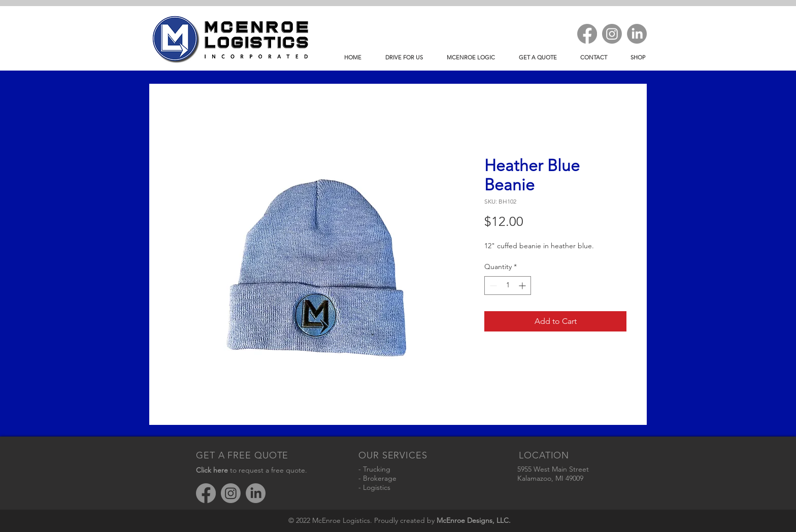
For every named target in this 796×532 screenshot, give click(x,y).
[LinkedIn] (637, 34)
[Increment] (523, 286)
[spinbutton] (508, 286)
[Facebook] (587, 34)
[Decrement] (492, 286)
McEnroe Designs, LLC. (474, 520)
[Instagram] (612, 34)
